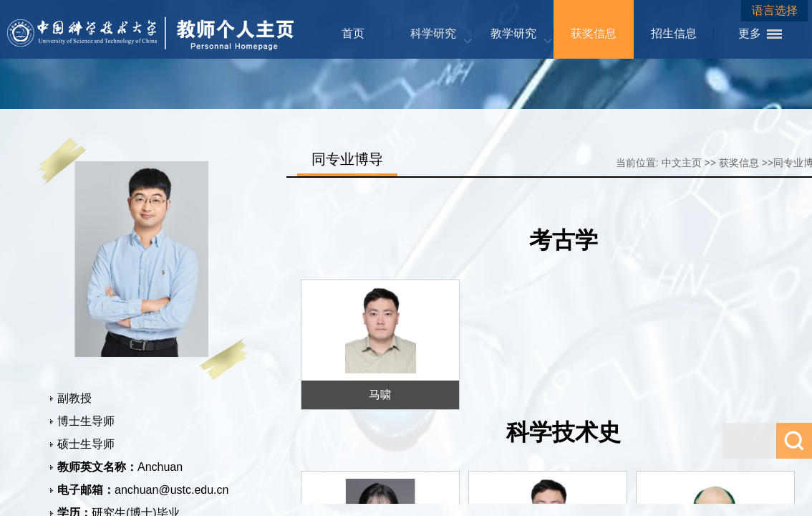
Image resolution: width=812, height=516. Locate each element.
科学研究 (433, 33)
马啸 (380, 395)
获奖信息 (594, 33)
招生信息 (674, 33)
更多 (750, 33)
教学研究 (513, 33)
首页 (353, 33)
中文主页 (682, 163)
